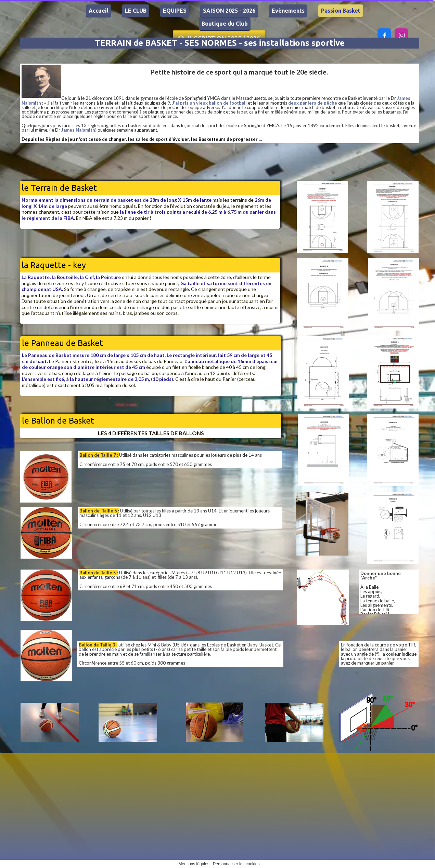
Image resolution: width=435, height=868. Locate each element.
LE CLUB (136, 11)
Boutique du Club (225, 24)
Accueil (99, 11)
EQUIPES (175, 11)
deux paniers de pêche (313, 103)
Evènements (288, 11)
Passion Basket (341, 11)
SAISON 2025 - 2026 (229, 11)
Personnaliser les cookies (236, 864)
